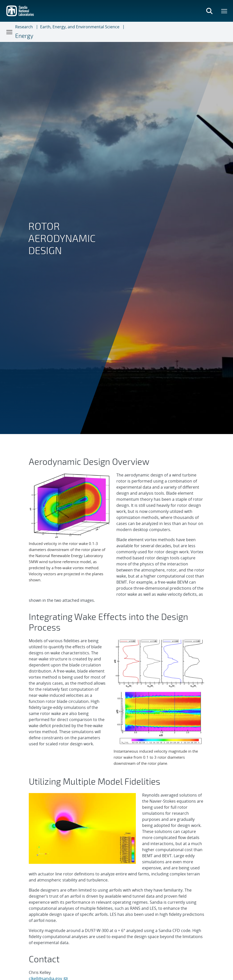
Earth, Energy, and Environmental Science (80, 27)
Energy (24, 36)
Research (24, 27)
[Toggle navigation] (10, 32)
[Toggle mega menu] (224, 11)
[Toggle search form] (209, 11)
